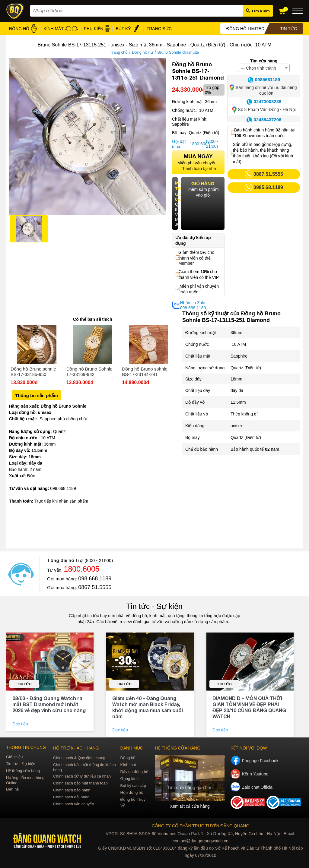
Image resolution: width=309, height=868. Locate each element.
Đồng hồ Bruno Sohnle (64, 406)
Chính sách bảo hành (72, 790)
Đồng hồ (128, 758)
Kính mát (128, 765)
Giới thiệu (14, 757)
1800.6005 (197, 144)
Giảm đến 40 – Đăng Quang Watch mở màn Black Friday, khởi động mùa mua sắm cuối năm (148, 707)
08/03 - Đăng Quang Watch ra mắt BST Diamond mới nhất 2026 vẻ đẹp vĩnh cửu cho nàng (49, 704)
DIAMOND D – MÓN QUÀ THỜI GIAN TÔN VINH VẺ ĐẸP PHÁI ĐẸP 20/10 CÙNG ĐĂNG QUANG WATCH (249, 707)
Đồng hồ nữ (143, 52)
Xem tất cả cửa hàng (190, 806)
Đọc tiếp (21, 724)
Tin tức (24, 684)
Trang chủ (119, 52)
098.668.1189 (95, 579)
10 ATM (238, 344)
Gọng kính (130, 779)
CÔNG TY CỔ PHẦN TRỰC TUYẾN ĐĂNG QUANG (201, 826)
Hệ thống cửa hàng (23, 771)
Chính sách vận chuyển (73, 804)
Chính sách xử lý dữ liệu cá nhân (82, 776)
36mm (236, 333)
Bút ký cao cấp (133, 786)
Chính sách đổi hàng (71, 797)
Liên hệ (12, 789)
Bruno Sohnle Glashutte (178, 52)
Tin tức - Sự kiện (154, 606)
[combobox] (264, 68)
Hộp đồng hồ (132, 792)
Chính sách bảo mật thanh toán (80, 783)
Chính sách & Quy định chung (79, 758)
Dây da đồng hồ (134, 772)
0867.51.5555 (95, 587)
